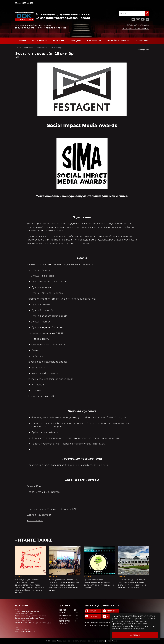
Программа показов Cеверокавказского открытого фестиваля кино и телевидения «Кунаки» (99, 584)
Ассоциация (39, 41)
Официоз (75, 41)
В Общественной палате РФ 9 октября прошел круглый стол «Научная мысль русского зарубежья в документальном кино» (64, 585)
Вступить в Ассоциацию (136, 29)
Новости (58, 41)
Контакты (142, 41)
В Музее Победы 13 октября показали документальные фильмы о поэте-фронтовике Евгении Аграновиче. (132, 584)
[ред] (17, 57)
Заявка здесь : (35, 521)
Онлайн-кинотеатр (119, 41)
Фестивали (94, 41)
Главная (21, 41)
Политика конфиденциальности (100, 623)
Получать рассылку (138, 25)
